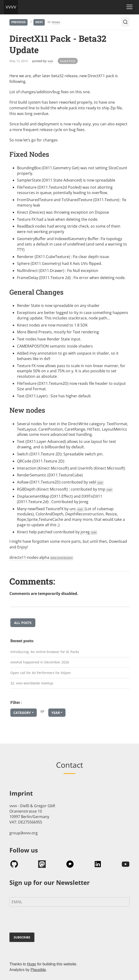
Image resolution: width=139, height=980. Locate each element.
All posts (23, 623)
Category (22, 713)
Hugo (32, 964)
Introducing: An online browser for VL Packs (45, 652)
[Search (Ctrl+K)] (125, 22)
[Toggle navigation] (129, 7)
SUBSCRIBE (22, 937)
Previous (18, 22)
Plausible (38, 970)
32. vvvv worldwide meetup (32, 683)
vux (50, 61)
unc (77, 509)
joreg (89, 532)
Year (56, 713)
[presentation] (45, 921)
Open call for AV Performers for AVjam (41, 673)
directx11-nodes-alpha (41, 557)
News (56, 22)
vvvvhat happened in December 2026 (40, 662)
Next (39, 22)
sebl (96, 482)
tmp (105, 489)
